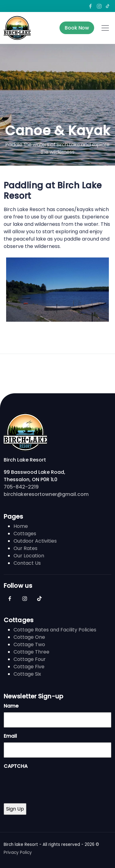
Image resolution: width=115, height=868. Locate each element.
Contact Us (27, 563)
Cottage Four (30, 659)
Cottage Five (29, 667)
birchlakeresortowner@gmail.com (46, 494)
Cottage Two (29, 644)
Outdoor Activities (35, 541)
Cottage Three (31, 652)
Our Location (29, 556)
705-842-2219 (21, 487)
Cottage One (29, 637)
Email (10, 736)
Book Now (77, 28)
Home (21, 526)
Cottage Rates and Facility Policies (55, 630)
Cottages (25, 534)
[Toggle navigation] (105, 28)
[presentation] (50, 784)
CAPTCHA (16, 766)
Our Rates (25, 548)
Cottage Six (27, 674)
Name (11, 706)
